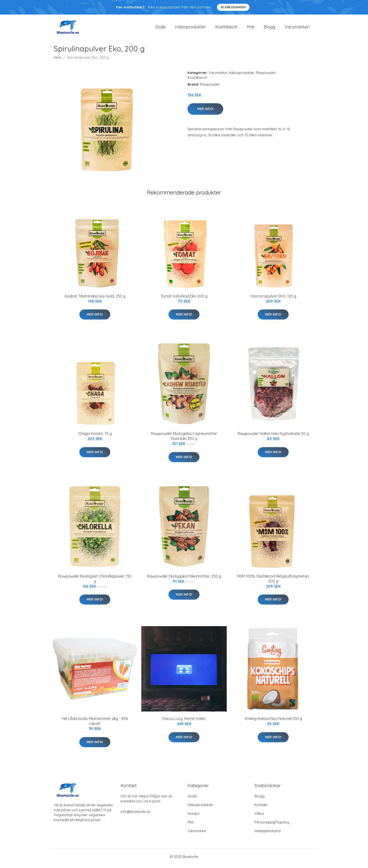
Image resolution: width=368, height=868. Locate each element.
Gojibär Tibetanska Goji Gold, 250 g (95, 299)
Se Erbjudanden (233, 7)
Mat (251, 29)
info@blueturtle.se (135, 815)
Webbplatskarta (268, 834)
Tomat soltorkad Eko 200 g (184, 299)
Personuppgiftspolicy (272, 825)
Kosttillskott (226, 29)
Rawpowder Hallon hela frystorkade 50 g (273, 437)
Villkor (259, 817)
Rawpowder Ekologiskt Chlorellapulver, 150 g (95, 582)
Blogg (270, 29)
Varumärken (297, 29)
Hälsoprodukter (190, 29)
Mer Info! (205, 112)
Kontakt (261, 808)
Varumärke (218, 76)
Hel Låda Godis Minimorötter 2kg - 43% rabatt (95, 724)
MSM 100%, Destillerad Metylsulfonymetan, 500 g (273, 582)
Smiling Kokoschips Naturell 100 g (273, 722)
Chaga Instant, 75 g (95, 437)
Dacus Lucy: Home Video (184, 722)
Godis (160, 29)
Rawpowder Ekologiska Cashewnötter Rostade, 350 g (184, 439)
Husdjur (194, 817)
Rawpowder (266, 76)
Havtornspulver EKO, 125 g (273, 299)
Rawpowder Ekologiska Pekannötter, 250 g (184, 579)
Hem (57, 61)
